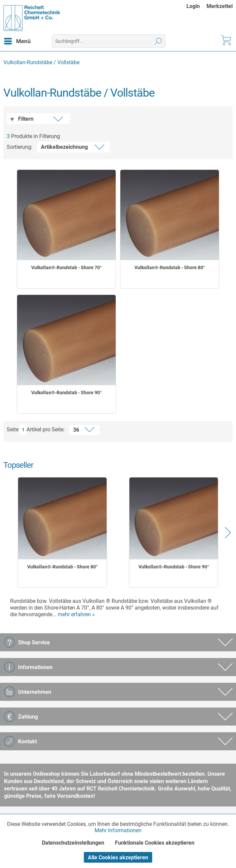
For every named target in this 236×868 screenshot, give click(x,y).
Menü (17, 40)
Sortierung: (20, 147)
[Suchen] (158, 41)
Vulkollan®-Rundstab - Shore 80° (170, 267)
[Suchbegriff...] (109, 41)
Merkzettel (220, 6)
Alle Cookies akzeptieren (118, 857)
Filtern (22, 119)
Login (193, 6)
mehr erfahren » (76, 614)
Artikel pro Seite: (46, 429)
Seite (13, 429)
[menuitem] (196, 6)
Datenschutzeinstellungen (73, 843)
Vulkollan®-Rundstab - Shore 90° (66, 393)
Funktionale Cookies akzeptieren (155, 843)
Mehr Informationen (118, 830)
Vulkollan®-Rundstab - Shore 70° (66, 267)
